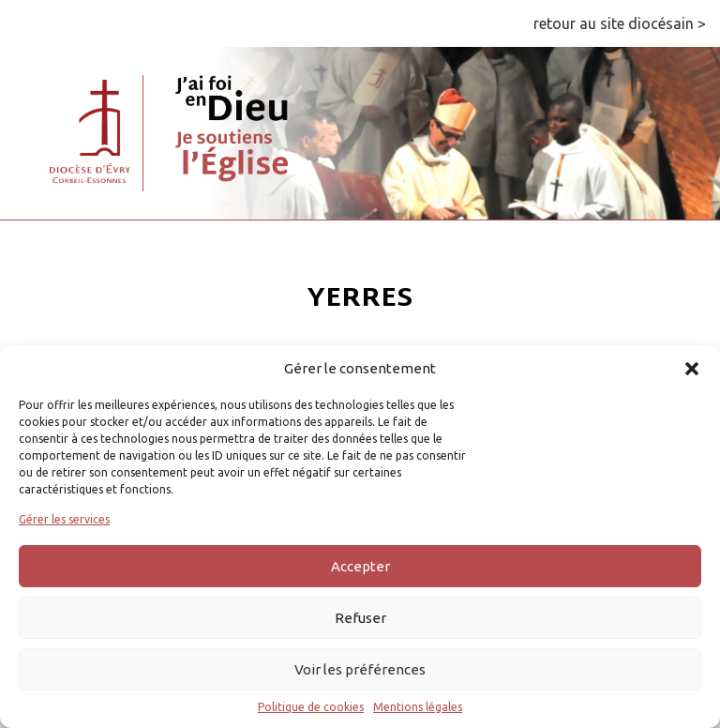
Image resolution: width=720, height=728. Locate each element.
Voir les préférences (360, 669)
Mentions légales (418, 707)
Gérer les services (64, 519)
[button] (692, 369)
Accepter (360, 566)
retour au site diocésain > (620, 23)
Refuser (360, 618)
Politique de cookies (311, 707)
